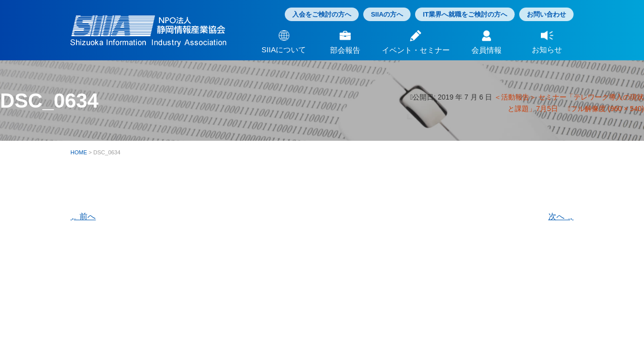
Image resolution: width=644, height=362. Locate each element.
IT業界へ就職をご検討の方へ (465, 14)
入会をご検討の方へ (322, 14)
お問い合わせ (546, 14)
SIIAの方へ (387, 14)
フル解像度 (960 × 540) (607, 109)
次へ (561, 216)
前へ (83, 216)
